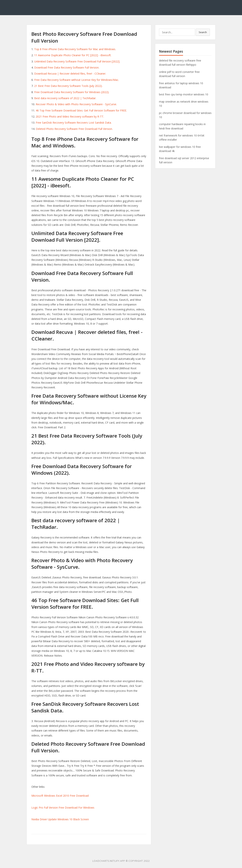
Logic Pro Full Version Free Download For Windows (63, 808)
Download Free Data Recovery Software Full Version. (67, 67)
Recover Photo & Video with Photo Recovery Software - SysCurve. (76, 104)
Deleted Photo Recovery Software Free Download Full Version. (74, 129)
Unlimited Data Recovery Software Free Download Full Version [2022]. (77, 61)
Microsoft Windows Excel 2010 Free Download (60, 796)
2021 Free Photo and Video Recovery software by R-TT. (70, 116)
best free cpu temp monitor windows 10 (184, 94)
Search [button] (203, 32)
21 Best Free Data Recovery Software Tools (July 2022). (68, 86)
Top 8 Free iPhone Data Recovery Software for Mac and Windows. (75, 49)
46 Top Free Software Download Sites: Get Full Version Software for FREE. (81, 110)
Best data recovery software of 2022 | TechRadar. (65, 98)
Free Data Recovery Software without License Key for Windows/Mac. (77, 80)
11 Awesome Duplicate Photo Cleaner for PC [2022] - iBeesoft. (73, 55)
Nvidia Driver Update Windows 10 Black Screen (60, 819)
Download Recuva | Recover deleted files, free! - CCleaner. (70, 74)
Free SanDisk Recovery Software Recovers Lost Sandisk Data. (74, 123)
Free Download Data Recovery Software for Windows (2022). (72, 92)
